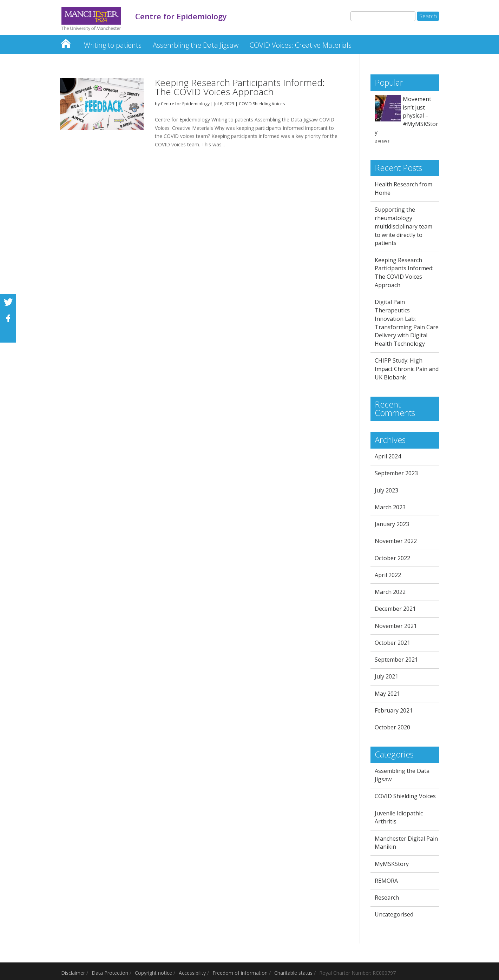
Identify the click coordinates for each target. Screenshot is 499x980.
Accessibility (192, 973)
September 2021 (396, 660)
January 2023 (392, 524)
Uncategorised (394, 914)
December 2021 (395, 609)
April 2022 (388, 575)
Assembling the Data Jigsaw (196, 45)
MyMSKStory (392, 864)
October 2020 (392, 727)
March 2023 (390, 507)
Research (387, 898)
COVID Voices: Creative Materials (301, 45)
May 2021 (387, 694)
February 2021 (394, 710)
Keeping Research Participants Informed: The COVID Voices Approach (240, 87)
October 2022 (392, 558)
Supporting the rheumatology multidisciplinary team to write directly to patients (403, 226)
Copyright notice (153, 973)
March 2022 (390, 592)
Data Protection (110, 973)
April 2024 (388, 456)
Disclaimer (73, 973)
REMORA (386, 881)
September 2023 (396, 473)
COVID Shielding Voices (262, 104)
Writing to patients (113, 45)
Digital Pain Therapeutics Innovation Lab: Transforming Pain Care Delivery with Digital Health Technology (407, 323)
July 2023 (386, 490)
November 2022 (396, 541)
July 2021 (386, 676)
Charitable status (293, 973)
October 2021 (392, 643)
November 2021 (396, 626)
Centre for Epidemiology (66, 42)
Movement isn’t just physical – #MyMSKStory (406, 116)
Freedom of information (240, 973)
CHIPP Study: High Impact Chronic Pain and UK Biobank (407, 369)
